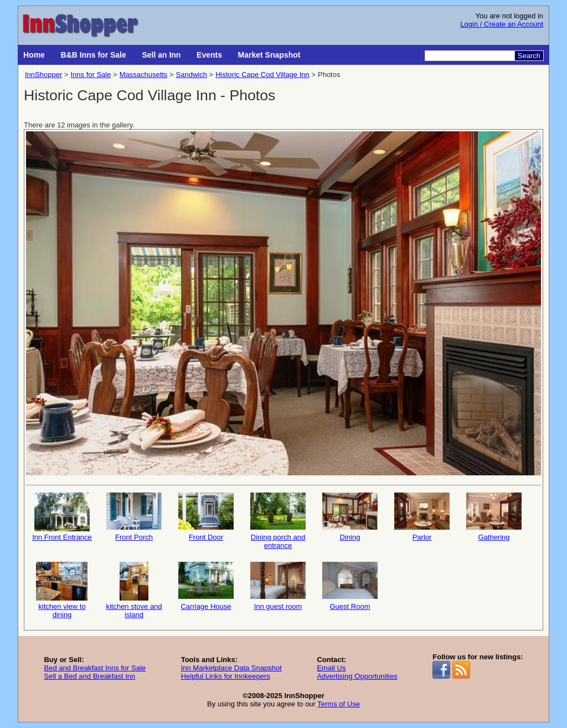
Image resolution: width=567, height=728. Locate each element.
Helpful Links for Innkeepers (226, 676)
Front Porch (134, 517)
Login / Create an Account (502, 24)
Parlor (422, 517)
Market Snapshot (269, 55)
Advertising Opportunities (357, 676)
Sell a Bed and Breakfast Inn (89, 676)
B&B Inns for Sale (94, 55)
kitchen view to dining (62, 590)
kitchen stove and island (134, 590)
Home (34, 55)
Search (529, 56)
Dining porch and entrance (278, 521)
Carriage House (206, 586)
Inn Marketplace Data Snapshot (231, 668)
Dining (350, 517)
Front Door (206, 517)
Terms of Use (339, 704)
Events (209, 55)
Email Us (331, 668)
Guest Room (350, 586)
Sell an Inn (161, 55)
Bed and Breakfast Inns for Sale (95, 668)
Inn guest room (278, 586)
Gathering (494, 517)
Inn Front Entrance (62, 517)
